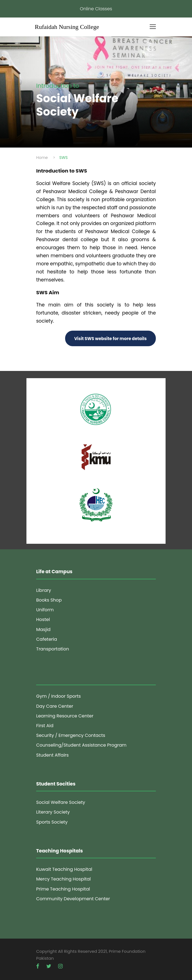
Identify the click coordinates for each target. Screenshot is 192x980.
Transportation (53, 649)
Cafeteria (47, 639)
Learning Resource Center (65, 716)
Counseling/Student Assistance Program (81, 745)
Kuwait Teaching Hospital (64, 869)
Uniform (45, 610)
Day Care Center (55, 706)
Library (44, 590)
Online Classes (96, 9)
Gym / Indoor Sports (58, 696)
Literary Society (53, 812)
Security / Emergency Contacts (71, 735)
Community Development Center (73, 899)
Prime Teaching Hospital (63, 889)
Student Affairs (52, 755)
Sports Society (52, 822)
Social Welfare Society (61, 802)
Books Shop (49, 600)
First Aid (45, 726)
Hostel (43, 619)
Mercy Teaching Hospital (63, 879)
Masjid (43, 629)
